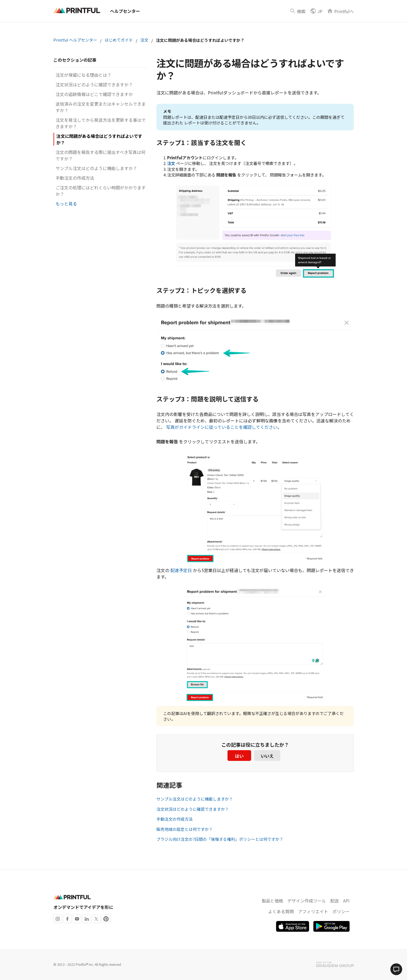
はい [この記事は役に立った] (239, 756)
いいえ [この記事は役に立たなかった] (267, 756)
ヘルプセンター (125, 11)
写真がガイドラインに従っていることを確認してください (222, 427)
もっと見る (66, 204)
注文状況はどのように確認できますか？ (94, 84)
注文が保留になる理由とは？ (83, 75)
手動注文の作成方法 (75, 178)
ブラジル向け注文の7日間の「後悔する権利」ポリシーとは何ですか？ (220, 839)
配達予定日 (181, 570)
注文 (144, 40)
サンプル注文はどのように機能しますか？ (96, 168)
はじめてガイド (119, 40)
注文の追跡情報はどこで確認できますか (94, 94)
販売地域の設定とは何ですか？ (185, 829)
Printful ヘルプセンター (75, 40)
